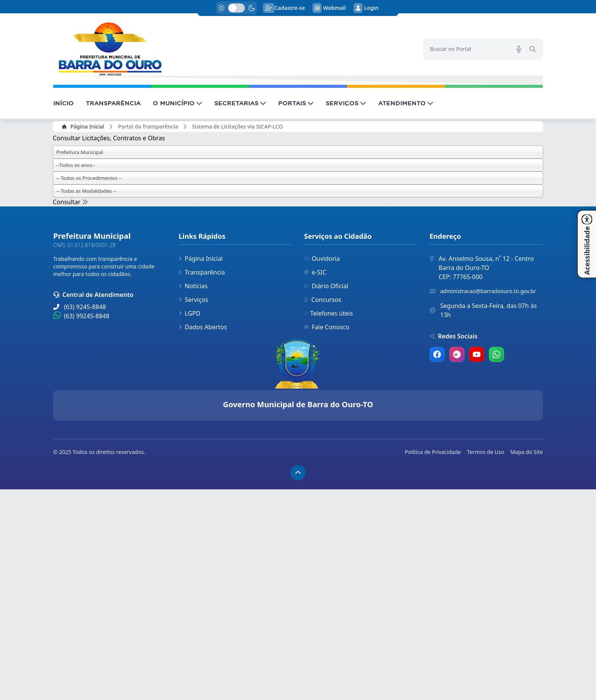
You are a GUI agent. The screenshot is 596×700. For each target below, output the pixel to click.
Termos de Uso (485, 452)
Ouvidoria (322, 259)
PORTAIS (296, 103)
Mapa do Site (526, 452)
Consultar (71, 202)
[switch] (236, 8)
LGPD (189, 313)
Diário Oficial (326, 286)
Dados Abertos (203, 327)
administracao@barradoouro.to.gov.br (488, 291)
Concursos (323, 300)
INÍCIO (63, 103)
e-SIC (315, 272)
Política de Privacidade (433, 452)
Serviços (193, 300)
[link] (234, 49)
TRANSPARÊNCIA (113, 103)
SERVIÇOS (346, 103)
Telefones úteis (328, 313)
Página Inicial (83, 126)
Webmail (329, 8)
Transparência (202, 272)
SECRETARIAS (240, 103)
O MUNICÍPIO (178, 103)
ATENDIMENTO (406, 103)
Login (366, 8)
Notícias (193, 286)
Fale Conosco (327, 327)
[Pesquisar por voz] (519, 49)
